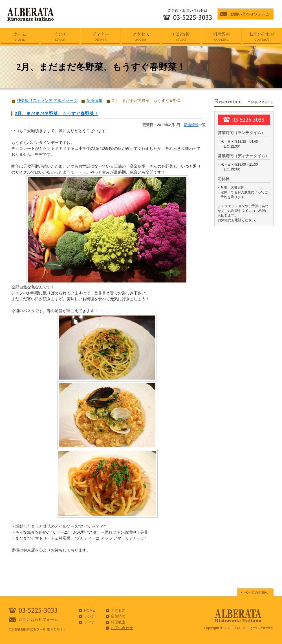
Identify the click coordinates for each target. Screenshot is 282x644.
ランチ (90, 616)
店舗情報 (118, 616)
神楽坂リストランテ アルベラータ (47, 100)
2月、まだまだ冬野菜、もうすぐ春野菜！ (57, 114)
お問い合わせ (122, 628)
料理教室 (118, 622)
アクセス (118, 610)
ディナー (91, 622)
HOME (90, 610)
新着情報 (191, 125)
